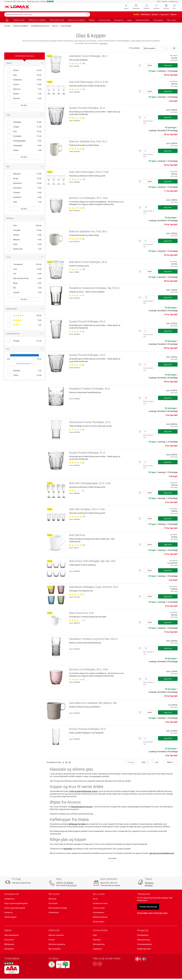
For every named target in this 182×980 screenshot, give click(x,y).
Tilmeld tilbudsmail (148, 907)
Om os (95, 899)
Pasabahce (17, 80)
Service (55, 26)
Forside (7, 26)
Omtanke (164, 1)
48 (70, 762)
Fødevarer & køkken (21, 26)
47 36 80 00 (69, 883)
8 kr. (9, 359)
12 (63, 762)
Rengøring (143, 930)
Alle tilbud (149, 885)
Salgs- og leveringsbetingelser (16, 903)
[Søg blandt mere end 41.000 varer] (45, 14)
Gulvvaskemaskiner (145, 944)
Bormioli (16, 98)
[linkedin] (99, 964)
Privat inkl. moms (161, 913)
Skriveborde (9, 949)
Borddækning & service (40, 26)
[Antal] (150, 117)
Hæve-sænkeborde (11, 935)
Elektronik (54, 930)
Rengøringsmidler (144, 949)
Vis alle (25, 105)
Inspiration (164, 14)
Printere (52, 940)
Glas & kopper (66, 26)
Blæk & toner (19, 20)
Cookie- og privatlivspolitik (15, 908)
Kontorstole (9, 940)
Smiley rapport (99, 922)
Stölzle (16, 70)
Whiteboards (9, 944)
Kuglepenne (97, 949)
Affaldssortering (143, 940)
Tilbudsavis (149, 883)
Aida (15, 75)
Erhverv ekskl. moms (145, 913)
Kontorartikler (100, 930)
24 (66, 762)
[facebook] (95, 964)
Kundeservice (173, 1)
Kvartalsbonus (99, 912)
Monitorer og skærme (57, 944)
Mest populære (150, 48)
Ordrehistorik (54, 912)
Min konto (52, 899)
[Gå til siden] (7, 20)
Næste (171, 762)
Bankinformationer (100, 917)
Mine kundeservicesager (58, 908)
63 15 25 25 (72, 885)
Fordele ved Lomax (100, 903)
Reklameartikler (142, 20)
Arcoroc (16, 84)
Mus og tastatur (55, 949)
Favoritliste (53, 903)
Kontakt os (8, 912)
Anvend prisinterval (25, 363)
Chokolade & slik (57, 20)
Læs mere (104, 43)
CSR (158, 1)
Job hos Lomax (99, 908)
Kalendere (97, 940)
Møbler (8, 930)
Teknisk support (10, 917)
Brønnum (17, 89)
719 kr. (39, 359)
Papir (95, 935)
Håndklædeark (143, 935)
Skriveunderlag (99, 944)
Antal (150, 65)
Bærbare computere (56, 935)
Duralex (16, 94)
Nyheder (155, 14)
